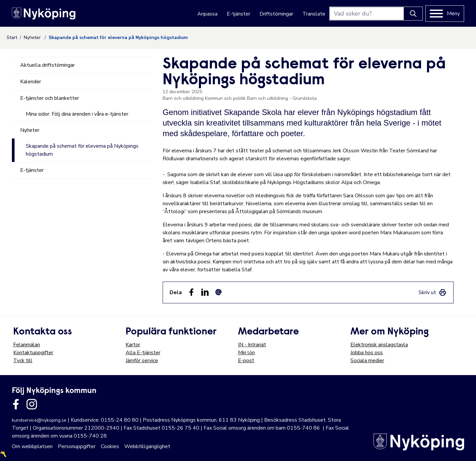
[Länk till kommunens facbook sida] (16, 404)
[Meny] (445, 14)
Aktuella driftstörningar (47, 65)
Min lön (246, 353)
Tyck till (23, 361)
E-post (246, 361)
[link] (433, 292)
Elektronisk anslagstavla (379, 345)
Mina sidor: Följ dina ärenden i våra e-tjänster (77, 114)
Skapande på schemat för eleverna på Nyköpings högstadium (82, 150)
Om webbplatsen (32, 446)
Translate (314, 14)
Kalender (31, 82)
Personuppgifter (77, 446)
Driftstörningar (276, 14)
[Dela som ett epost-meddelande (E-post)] (218, 292)
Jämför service (142, 361)
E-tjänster (238, 14)
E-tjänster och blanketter (50, 98)
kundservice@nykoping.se (39, 420)
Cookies (110, 446)
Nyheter (33, 38)
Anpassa (207, 14)
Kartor (133, 345)
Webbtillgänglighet (147, 446)
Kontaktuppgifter (33, 353)
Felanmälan (27, 345)
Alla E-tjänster (143, 353)
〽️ (3, 454)
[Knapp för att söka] (413, 14)
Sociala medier (367, 361)
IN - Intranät (252, 345)
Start (12, 38)
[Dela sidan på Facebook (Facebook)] (191, 292)
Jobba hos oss (367, 353)
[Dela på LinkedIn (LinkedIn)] (205, 292)
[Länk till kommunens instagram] (32, 404)
